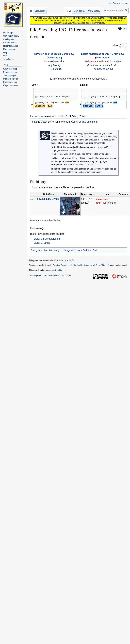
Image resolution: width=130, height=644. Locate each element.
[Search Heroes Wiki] (116, 11)
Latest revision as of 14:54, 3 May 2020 (103, 54)
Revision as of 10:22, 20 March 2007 (54, 54)
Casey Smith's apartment (84, 122)
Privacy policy (35, 276)
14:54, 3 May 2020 (49, 199)
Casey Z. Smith (42, 243)
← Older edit (54, 69)
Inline (115, 45)
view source (54, 58)
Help (122, 28)
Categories (37, 250)
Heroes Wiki (62, 154)
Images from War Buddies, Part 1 (81, 250)
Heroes (109, 18)
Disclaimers (67, 276)
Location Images (53, 250)
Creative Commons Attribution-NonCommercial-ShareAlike (79, 265)
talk (108, 61)
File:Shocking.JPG (102, 69)
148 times (61, 270)
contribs (116, 61)
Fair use (91, 165)
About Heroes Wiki (52, 276)
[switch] (123, 45)
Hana (33, 122)
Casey (44, 122)
